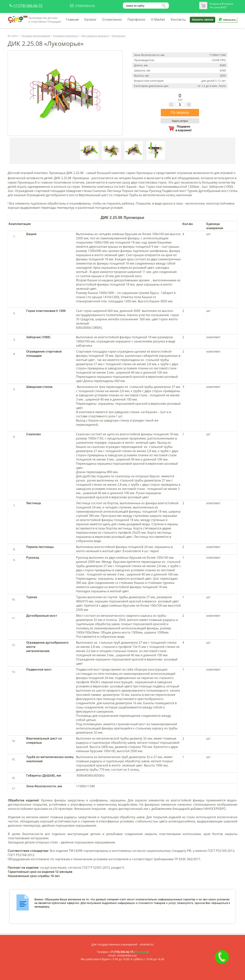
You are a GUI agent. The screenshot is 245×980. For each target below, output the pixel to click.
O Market (158, 19)
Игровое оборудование (36, 36)
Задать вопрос (180, 121)
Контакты (178, 19)
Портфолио (136, 19)
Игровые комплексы (66, 36)
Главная (72, 19)
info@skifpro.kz (85, 6)
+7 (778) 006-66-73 (28, 6)
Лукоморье (118, 36)
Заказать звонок (203, 20)
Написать (227, 20)
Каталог (90, 19)
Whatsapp (141, 952)
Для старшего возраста (95, 36)
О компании (112, 19)
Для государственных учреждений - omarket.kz (123, 944)
